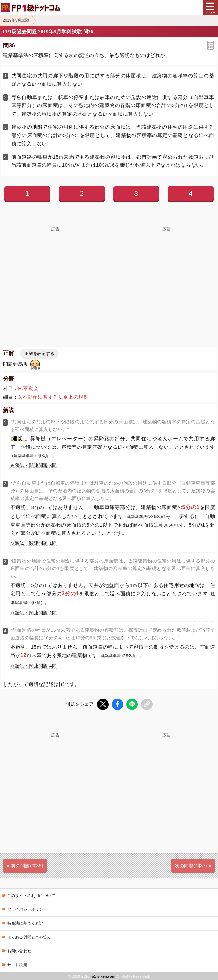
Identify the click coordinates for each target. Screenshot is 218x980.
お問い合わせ (19, 950)
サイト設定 (17, 964)
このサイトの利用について (31, 895)
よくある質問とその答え (29, 937)
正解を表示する (39, 353)
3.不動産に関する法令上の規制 (53, 397)
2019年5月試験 (16, 20)
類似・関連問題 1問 (36, 543)
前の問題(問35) (27, 865)
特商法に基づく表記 (25, 923)
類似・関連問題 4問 (36, 666)
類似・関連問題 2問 (36, 613)
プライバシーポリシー (27, 909)
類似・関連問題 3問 (36, 465)
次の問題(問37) (191, 865)
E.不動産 (28, 388)
